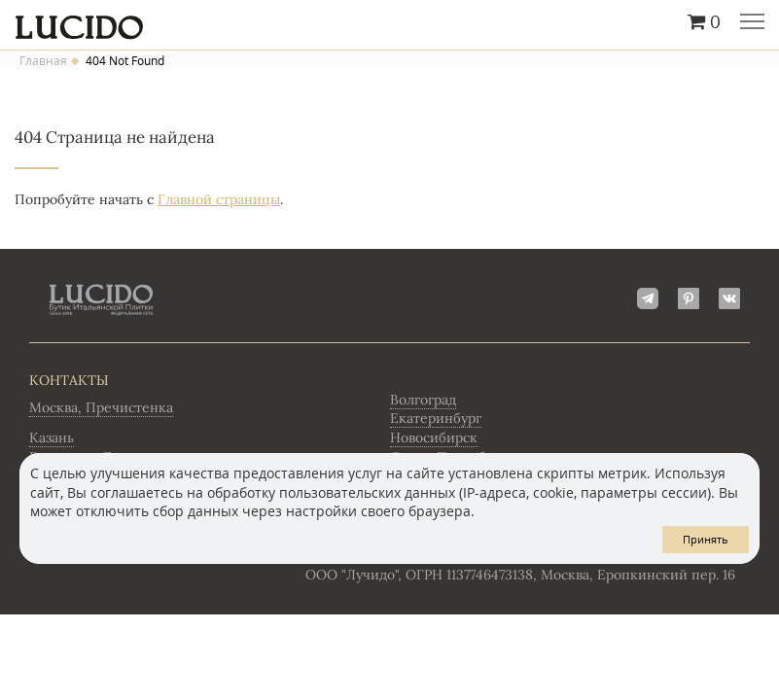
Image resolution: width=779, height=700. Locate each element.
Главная (43, 61)
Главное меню (752, 23)
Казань (52, 437)
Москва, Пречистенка (101, 407)
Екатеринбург (436, 418)
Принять (706, 539)
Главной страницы (219, 199)
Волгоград (423, 400)
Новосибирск (434, 437)
